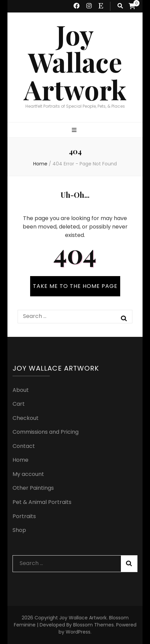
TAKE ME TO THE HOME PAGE (75, 286)
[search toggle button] (120, 6)
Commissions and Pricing (46, 432)
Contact (24, 446)
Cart (19, 404)
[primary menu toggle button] (75, 130)
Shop (19, 530)
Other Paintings (33, 488)
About (21, 390)
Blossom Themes (93, 625)
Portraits (24, 516)
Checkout (26, 418)
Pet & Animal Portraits (42, 502)
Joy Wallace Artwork (75, 62)
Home (20, 460)
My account (28, 474)
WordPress (78, 632)
